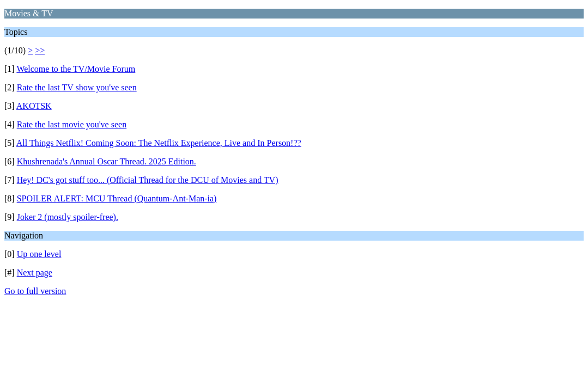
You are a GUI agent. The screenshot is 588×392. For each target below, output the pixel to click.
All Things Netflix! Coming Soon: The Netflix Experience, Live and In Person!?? (159, 143)
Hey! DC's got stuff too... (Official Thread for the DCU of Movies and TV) (148, 180)
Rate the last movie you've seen (72, 124)
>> (40, 50)
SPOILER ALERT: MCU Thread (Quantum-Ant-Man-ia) (117, 198)
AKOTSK (34, 106)
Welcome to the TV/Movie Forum (76, 69)
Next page (35, 272)
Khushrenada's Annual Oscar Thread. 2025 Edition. (107, 161)
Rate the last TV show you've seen (77, 87)
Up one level (39, 254)
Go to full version (35, 291)
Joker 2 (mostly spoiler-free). (68, 217)
